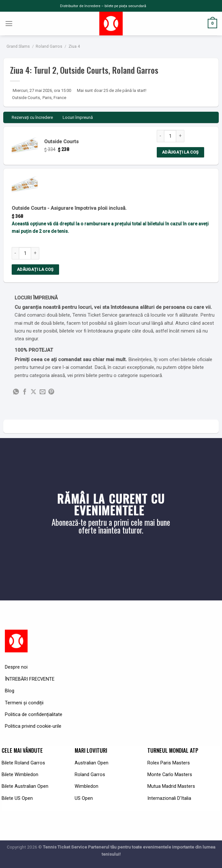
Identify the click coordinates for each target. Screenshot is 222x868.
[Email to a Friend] (43, 392)
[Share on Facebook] (25, 392)
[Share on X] (33, 392)
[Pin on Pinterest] (51, 392)
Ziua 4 (74, 46)
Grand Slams (18, 46)
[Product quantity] (170, 136)
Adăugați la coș (180, 152)
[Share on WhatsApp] (16, 392)
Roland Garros (49, 46)
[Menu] (9, 24)
